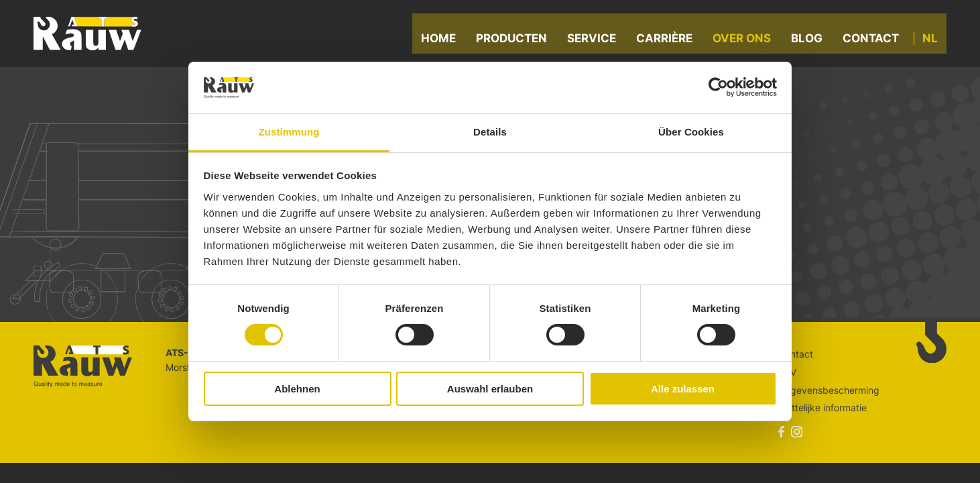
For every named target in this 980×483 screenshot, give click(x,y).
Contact (876, 40)
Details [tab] (490, 132)
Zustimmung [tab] (289, 132)
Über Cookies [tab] (691, 132)
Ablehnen (297, 389)
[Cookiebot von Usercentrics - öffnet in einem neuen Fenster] (718, 87)
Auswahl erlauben (490, 389)
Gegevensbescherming (829, 390)
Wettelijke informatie (822, 408)
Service (597, 40)
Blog (812, 40)
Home (444, 40)
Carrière (670, 40)
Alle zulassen (683, 389)
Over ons (747, 40)
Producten (517, 40)
